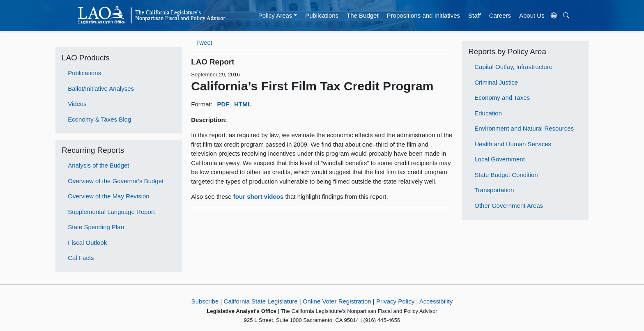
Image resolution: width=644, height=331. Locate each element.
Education (488, 113)
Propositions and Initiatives (423, 15)
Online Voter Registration (337, 301)
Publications (322, 15)
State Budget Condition (506, 175)
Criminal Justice (496, 82)
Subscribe (205, 301)
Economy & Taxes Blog (99, 119)
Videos (77, 104)
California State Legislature (261, 301)
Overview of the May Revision (108, 196)
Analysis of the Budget (98, 165)
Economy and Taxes (502, 98)
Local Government (500, 159)
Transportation (494, 190)
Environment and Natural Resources (524, 128)
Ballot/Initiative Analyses (101, 88)
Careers (500, 15)
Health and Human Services (513, 144)
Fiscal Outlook (87, 243)
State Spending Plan (96, 227)
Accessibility (436, 301)
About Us (532, 15)
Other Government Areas (509, 206)
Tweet (204, 43)
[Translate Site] (554, 16)
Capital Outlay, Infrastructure (513, 67)
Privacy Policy (395, 301)
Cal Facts (81, 258)
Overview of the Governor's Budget (116, 181)
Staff (475, 15)
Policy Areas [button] (275, 15)
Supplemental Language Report (111, 212)
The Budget (363, 15)
